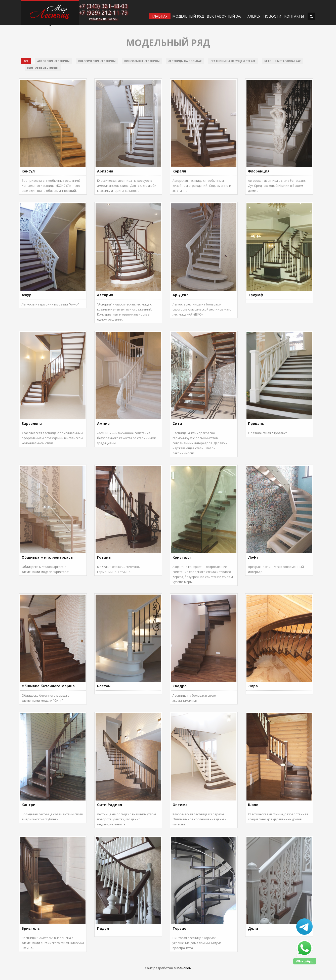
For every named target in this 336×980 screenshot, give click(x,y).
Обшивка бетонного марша (48, 686)
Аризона (105, 171)
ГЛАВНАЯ (160, 16)
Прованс (256, 424)
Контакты (294, 16)
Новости (272, 16)
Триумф (256, 295)
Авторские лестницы (53, 61)
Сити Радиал (110, 805)
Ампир (103, 424)
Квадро (180, 686)
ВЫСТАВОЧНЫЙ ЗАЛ (225, 16)
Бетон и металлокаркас (283, 61)
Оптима (180, 805)
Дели (253, 928)
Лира (253, 686)
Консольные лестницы (142, 61)
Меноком (184, 968)
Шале (253, 805)
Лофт (253, 557)
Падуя (103, 928)
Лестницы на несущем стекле (233, 61)
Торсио (179, 928)
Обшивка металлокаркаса (47, 557)
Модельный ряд (188, 16)
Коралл (179, 171)
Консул (28, 171)
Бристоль (31, 928)
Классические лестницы (97, 61)
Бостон (104, 686)
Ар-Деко (181, 295)
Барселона (32, 424)
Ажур (27, 295)
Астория (105, 295)
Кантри (29, 805)
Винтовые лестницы (43, 68)
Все (26, 61)
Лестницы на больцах (185, 61)
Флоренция (259, 171)
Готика (104, 557)
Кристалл (182, 557)
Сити (177, 424)
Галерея (253, 16)
